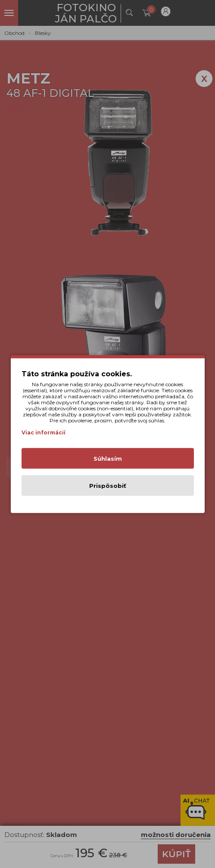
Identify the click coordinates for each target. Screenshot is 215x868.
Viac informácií (44, 432)
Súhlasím (108, 459)
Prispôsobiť (108, 486)
